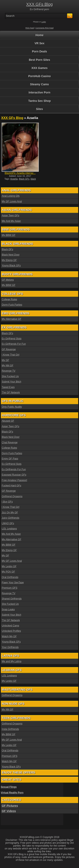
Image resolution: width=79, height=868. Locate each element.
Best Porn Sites (39, 60)
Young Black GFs (11, 266)
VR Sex (39, 43)
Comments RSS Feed (45, 28)
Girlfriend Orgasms (12, 496)
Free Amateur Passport (14, 480)
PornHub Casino (40, 76)
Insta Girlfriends (10, 729)
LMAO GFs (8, 523)
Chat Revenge (10, 443)
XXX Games (39, 68)
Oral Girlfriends (10, 577)
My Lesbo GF (9, 566)
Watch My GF (9, 637)
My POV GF (9, 572)
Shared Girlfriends (12, 599)
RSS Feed (30, 28)
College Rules (10, 299)
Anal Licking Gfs (11, 196)
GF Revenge (9, 349)
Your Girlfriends (10, 647)
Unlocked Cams (11, 626)
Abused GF (8, 421)
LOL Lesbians (9, 529)
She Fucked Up (10, 376)
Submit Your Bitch (12, 382)
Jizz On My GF (10, 513)
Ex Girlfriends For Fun (14, 344)
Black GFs (24, 179)
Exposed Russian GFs (14, 475)
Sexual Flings (9, 787)
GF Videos (9, 811)
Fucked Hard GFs (12, 486)
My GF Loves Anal (12, 201)
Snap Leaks (8, 610)
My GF (6, 360)
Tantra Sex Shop (39, 101)
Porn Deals (39, 51)
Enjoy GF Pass (10, 459)
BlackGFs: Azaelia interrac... (20, 173)
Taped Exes (8, 387)
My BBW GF (9, 235)
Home (39, 35)
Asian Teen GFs (11, 216)
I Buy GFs (7, 502)
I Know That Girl (11, 355)
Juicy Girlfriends (11, 518)
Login (44, 22)
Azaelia (14, 179)
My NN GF (8, 366)
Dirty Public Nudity (12, 407)
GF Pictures (10, 806)
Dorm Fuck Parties (12, 305)
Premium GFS (10, 588)
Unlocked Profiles (11, 631)
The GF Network (11, 393)
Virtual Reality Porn (12, 793)
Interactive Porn (40, 92)
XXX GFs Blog (39, 4)
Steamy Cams (40, 84)
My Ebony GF (9, 260)
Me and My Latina (12, 661)
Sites (39, 109)
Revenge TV (9, 371)
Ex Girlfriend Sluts (12, 339)
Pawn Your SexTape (13, 583)
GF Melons (8, 280)
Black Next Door (11, 255)
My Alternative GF (12, 319)
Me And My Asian (11, 221)
